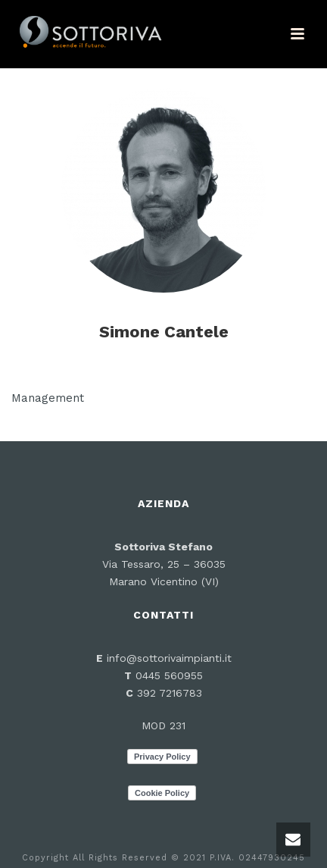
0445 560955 (167, 675)
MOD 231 (163, 725)
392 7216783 (170, 693)
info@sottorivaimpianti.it (169, 658)
